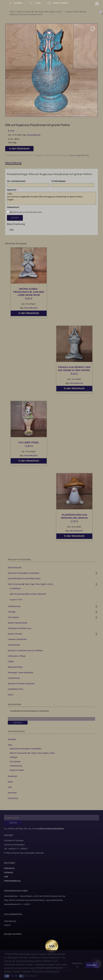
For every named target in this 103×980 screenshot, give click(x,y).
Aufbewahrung (14, 606)
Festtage (12, 612)
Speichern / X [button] (77, 965)
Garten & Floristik (15, 634)
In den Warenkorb (19, 149)
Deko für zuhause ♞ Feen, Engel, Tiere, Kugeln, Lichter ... (31, 584)
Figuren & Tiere (51, 155)
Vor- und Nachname (17, 181)
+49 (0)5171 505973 (58, 3)
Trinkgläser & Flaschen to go (20, 628)
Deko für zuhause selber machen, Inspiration (28, 594)
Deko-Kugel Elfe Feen (79, 155)
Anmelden (15, 3)
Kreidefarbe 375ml (15, 689)
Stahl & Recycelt (15, 568)
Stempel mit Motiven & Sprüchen (21, 684)
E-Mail (35, 3)
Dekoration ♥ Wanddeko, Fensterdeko (24, 573)
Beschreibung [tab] (13, 163)
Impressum (9, 872)
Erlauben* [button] (92, 965)
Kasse (10, 782)
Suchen (18, 723)
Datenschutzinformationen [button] (46, 972)
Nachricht (12, 190)
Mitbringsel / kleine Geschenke (20, 673)
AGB (10, 787)
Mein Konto (12, 793)
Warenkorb (12, 776)
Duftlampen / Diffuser (17, 656)
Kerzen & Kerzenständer (17, 623)
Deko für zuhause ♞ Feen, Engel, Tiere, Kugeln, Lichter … (33, 753)
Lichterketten (15, 589)
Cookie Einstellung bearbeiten (50, 829)
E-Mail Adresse (59, 181)
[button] (93, 29)
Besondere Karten (15, 667)
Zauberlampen (14, 645)
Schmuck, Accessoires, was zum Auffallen (25, 651)
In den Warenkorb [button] (29, 313)
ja (9, 212)
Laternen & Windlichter (17, 639)
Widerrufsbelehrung (12, 881)
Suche (13, 823)
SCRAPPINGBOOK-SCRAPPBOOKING (24, 579)
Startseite (12, 739)
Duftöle (11, 662)
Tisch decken (13, 617)
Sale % (11, 695)
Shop (10, 745)
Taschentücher (14, 678)
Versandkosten (34, 135)
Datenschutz (13, 207)
